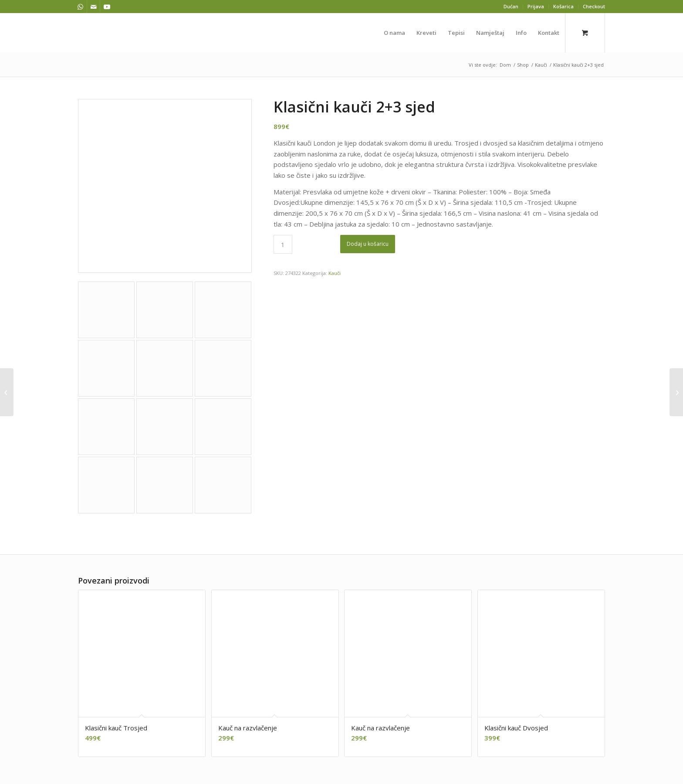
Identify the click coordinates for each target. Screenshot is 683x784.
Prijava (536, 6)
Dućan (511, 6)
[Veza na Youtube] (107, 7)
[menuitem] (511, 7)
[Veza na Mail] (93, 7)
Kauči (335, 273)
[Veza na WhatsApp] (80, 7)
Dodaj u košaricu (368, 244)
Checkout (594, 6)
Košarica (563, 6)
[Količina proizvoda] (283, 244)
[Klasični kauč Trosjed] (7, 392)
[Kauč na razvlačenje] (676, 392)
